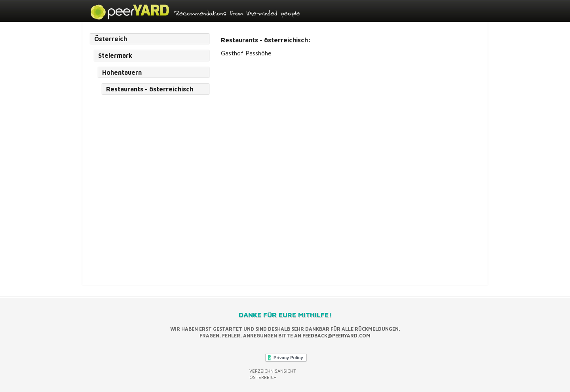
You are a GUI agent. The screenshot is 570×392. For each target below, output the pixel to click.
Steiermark (115, 55)
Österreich (111, 39)
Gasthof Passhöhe (246, 53)
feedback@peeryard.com (336, 336)
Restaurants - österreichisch (150, 89)
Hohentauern (122, 72)
